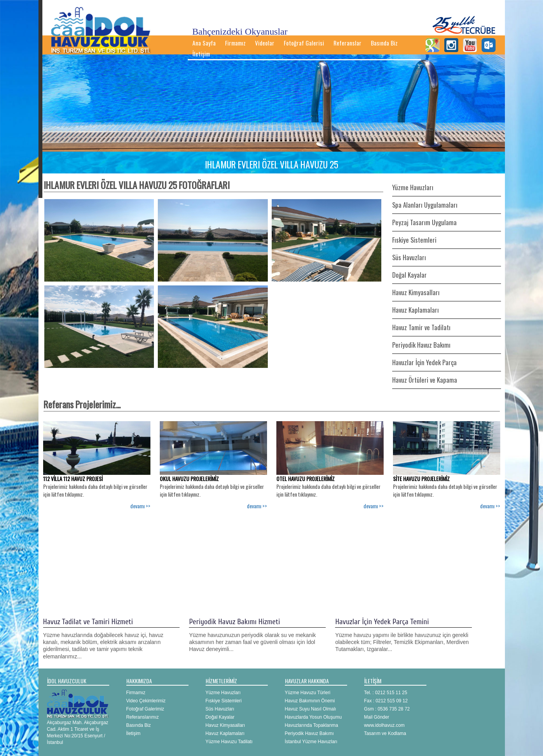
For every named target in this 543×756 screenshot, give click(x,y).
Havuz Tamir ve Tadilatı (421, 327)
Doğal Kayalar (409, 275)
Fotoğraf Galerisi (304, 43)
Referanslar (347, 43)
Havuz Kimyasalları (416, 292)
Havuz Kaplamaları (416, 310)
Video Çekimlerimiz (146, 701)
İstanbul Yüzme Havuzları (311, 742)
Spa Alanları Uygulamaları (425, 205)
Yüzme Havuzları (413, 187)
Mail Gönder (377, 717)
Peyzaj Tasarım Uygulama (424, 222)
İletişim (201, 54)
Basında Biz (384, 43)
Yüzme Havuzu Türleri (308, 693)
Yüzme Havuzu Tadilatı (229, 742)
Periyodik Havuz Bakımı (421, 345)
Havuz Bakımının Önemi (310, 701)
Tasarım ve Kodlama (385, 733)
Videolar (265, 43)
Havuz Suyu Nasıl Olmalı (311, 709)
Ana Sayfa (204, 43)
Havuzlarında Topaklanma (312, 725)
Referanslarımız (143, 717)
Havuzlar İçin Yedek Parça (424, 362)
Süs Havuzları (409, 257)
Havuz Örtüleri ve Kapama (425, 380)
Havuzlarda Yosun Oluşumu (313, 717)
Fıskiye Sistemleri (414, 240)
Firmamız (235, 43)
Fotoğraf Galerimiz (145, 709)
